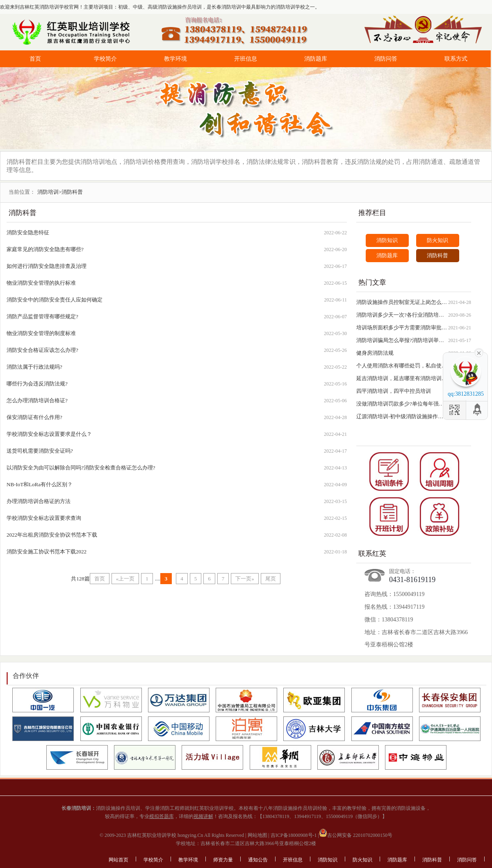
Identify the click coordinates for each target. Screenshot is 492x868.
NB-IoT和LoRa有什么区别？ (40, 484)
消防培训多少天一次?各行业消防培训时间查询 (402, 315)
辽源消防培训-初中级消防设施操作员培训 (402, 416)
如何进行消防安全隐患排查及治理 (47, 266)
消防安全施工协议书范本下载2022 (47, 552)
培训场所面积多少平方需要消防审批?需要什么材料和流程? (402, 327)
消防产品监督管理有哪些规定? (42, 316)
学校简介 (105, 59)
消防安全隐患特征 (28, 232)
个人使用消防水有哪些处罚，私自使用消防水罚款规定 (402, 366)
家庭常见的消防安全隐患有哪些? (45, 249)
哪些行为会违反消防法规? (37, 384)
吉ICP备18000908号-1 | (294, 835)
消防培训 (48, 192)
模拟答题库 (162, 816)
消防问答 (386, 59)
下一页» (245, 579)
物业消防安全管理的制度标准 (41, 333)
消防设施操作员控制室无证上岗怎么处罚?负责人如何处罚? (402, 302)
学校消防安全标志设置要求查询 (44, 518)
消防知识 (387, 240)
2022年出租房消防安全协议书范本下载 (52, 535)
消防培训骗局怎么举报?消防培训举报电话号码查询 (402, 340)
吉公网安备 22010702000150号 (356, 835)
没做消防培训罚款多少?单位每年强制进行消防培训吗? (402, 404)
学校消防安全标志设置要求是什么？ (49, 434)
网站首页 (118, 860)
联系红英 (372, 554)
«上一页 (125, 579)
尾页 (271, 579)
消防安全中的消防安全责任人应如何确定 (55, 300)
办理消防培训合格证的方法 (39, 501)
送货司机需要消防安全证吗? (40, 451)
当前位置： (22, 192)
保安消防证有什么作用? (34, 417)
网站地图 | (258, 835)
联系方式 (456, 59)
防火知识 (437, 240)
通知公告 (258, 860)
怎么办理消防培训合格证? (37, 400)
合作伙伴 (26, 676)
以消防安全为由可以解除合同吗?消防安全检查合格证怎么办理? (81, 468)
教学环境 (175, 59)
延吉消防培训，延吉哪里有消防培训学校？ (402, 378)
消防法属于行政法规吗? (34, 367)
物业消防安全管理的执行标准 (41, 283)
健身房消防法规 (375, 353)
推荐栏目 (372, 213)
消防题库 (316, 59)
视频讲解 (203, 816)
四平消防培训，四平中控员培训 (394, 391)
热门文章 (372, 282)
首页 (35, 59)
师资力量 (223, 860)
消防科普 (23, 213)
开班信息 (246, 59)
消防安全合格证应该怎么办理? (42, 350)
